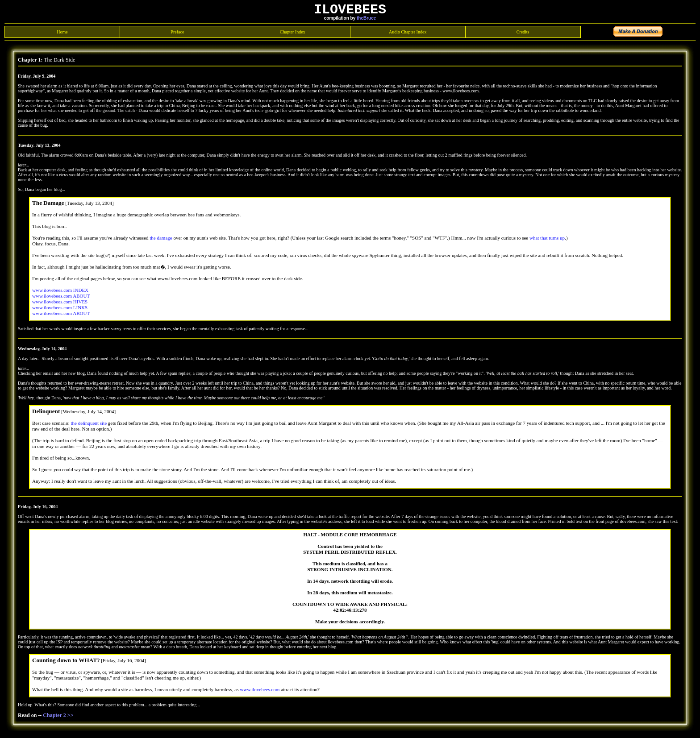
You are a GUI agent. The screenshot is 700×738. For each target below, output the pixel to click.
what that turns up (547, 238)
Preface (177, 32)
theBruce (366, 19)
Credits (523, 32)
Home (62, 32)
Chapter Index (293, 32)
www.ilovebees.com (260, 690)
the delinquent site (89, 423)
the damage (161, 238)
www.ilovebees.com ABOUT (61, 296)
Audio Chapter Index (408, 32)
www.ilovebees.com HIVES (60, 302)
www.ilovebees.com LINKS (60, 308)
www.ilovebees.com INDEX (60, 290)
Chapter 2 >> (58, 716)
